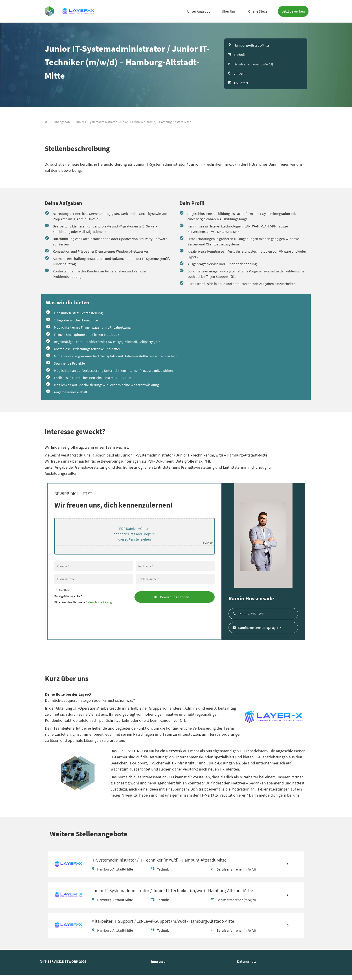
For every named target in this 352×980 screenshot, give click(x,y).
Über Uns (229, 11)
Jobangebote (62, 124)
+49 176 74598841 (251, 615)
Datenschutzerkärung (99, 604)
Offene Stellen (259, 11)
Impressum (160, 966)
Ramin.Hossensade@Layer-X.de (262, 629)
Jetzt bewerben (293, 11)
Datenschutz (247, 966)
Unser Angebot (198, 11)
